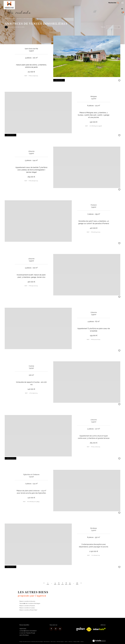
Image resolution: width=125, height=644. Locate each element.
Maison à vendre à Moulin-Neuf (28, 610)
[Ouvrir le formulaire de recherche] (114, 3)
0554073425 (23, 629)
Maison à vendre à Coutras (27, 608)
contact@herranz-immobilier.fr (28, 631)
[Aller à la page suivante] (81, 583)
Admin (66, 642)
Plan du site (53, 642)
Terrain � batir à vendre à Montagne (30, 603)
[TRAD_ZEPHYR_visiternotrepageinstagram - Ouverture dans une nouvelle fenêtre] (56, 629)
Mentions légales (60, 642)
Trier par (103, 27)
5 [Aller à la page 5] (55, 583)
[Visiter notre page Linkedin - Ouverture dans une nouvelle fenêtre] (60, 629)
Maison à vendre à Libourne (27, 601)
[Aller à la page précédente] (44, 583)
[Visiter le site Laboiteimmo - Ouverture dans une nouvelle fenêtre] (99, 641)
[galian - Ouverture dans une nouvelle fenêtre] (81, 629)
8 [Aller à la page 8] (66, 583)
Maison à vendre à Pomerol (27, 606)
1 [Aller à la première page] (48, 583)
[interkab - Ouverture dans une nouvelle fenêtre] (99, 629)
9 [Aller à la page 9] (70, 583)
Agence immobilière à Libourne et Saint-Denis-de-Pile (19, 19)
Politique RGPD (76, 642)
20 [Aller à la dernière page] (77, 583)
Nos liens (71, 642)
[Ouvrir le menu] (122, 3)
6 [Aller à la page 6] (59, 583)
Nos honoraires (47, 642)
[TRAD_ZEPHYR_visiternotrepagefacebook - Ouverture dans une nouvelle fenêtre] (51, 629)
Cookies (82, 642)
